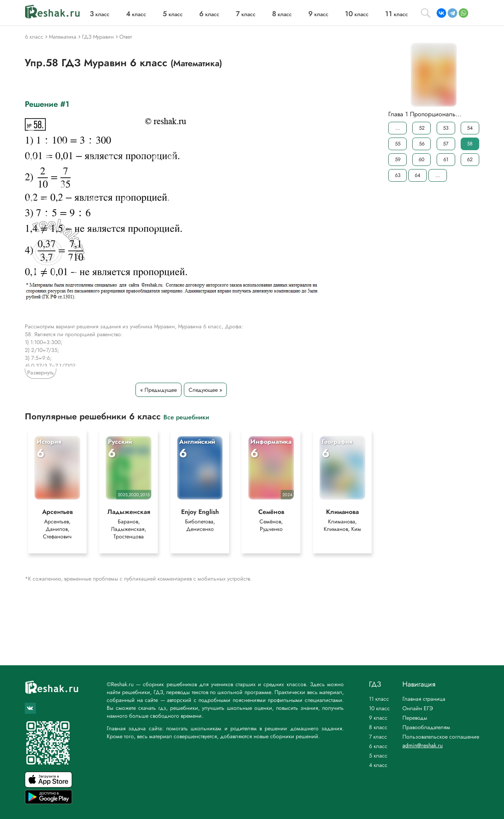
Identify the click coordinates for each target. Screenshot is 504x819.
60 (422, 159)
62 (470, 159)
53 (446, 128)
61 (446, 159)
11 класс (379, 699)
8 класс (378, 727)
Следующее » (205, 390)
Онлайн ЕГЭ (418, 708)
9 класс (378, 718)
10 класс (379, 708)
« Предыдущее (158, 390)
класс (100, 14)
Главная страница (424, 699)
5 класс (378, 756)
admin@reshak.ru (422, 745)
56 (422, 144)
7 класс (378, 737)
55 (398, 144)
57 (446, 144)
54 (470, 128)
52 (422, 128)
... (398, 128)
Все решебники (186, 417)
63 (398, 175)
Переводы (415, 718)
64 (418, 175)
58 (470, 144)
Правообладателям (426, 727)
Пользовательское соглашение (441, 737)
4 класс (378, 765)
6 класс (378, 746)
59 (398, 159)
